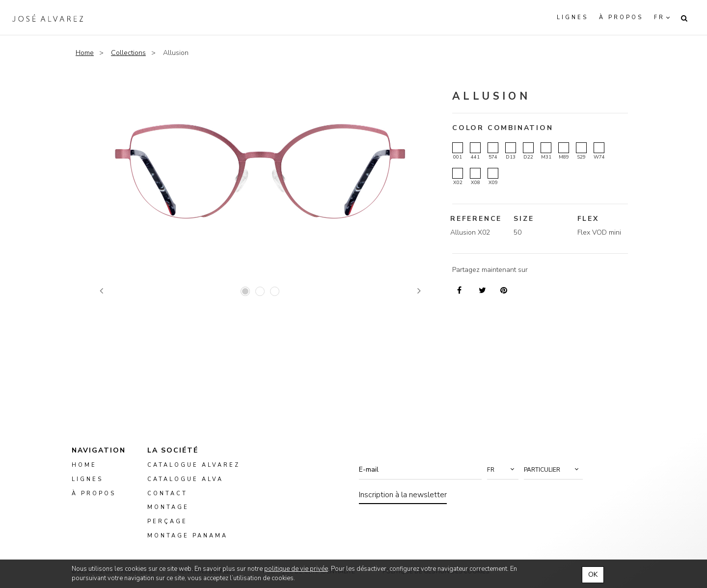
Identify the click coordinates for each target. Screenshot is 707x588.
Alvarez (48, 18)
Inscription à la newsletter (403, 495)
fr (659, 17)
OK (593, 575)
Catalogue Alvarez (194, 465)
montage (168, 508)
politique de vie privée (296, 569)
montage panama (188, 536)
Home (85, 53)
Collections (128, 53)
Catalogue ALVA (185, 479)
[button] (503, 470)
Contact (167, 494)
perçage (167, 521)
